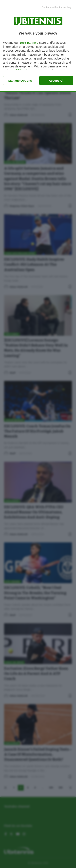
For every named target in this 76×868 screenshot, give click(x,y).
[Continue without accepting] (56, 8)
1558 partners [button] (29, 43)
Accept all (56, 81)
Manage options (20, 81)
